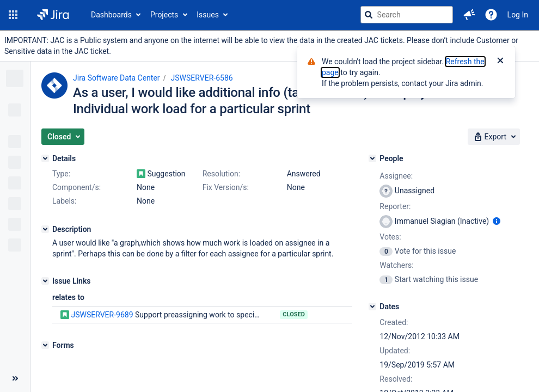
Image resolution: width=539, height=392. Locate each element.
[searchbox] (407, 15)
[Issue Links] (45, 281)
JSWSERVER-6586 (202, 78)
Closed (294, 314)
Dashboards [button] (111, 15)
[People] (372, 158)
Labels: (64, 201)
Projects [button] (164, 15)
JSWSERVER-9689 (102, 315)
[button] (13, 15)
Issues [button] (208, 15)
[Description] (45, 229)
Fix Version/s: (226, 187)
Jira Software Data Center (117, 78)
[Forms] (45, 345)
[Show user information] (497, 221)
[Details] (45, 158)
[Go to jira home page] (53, 15)
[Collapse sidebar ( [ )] (15, 378)
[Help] (491, 15)
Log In (518, 15)
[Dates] (372, 307)
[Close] (500, 62)
